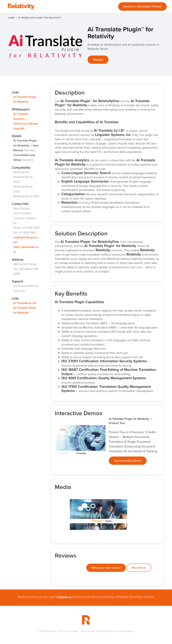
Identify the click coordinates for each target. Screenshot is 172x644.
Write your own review (106, 568)
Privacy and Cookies (68, 631)
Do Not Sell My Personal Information (115, 631)
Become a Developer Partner (142, 6)
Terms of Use (88, 631)
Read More (139, 568)
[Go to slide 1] (107, 467)
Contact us (64, 597)
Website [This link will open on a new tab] (98, 60)
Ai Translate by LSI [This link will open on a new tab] (25, 303)
